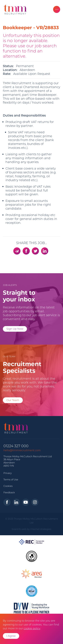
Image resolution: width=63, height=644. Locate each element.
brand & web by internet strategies (31, 529)
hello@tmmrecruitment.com (22, 450)
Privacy (8, 473)
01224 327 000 (16, 446)
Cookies (8, 486)
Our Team (13, 400)
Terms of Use (11, 480)
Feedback (9, 492)
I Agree (11, 636)
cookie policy (32, 628)
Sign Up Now (15, 329)
